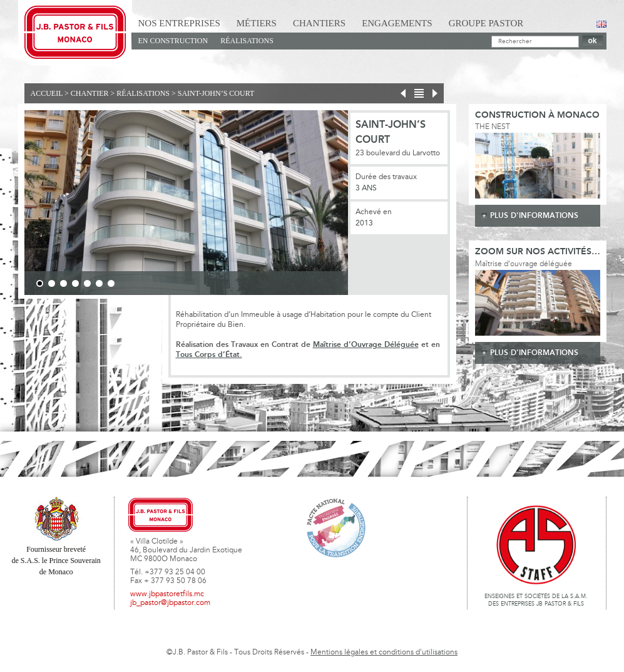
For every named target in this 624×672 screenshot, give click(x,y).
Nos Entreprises (179, 23)
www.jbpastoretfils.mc (167, 594)
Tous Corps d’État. (209, 355)
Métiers (257, 23)
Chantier (90, 93)
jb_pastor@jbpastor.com (170, 603)
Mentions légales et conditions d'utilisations (384, 653)
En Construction (173, 41)
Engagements (397, 23)
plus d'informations (534, 216)
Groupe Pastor (486, 23)
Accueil (47, 93)
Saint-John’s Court (216, 93)
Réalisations (247, 41)
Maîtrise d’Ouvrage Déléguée (366, 345)
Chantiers (319, 23)
